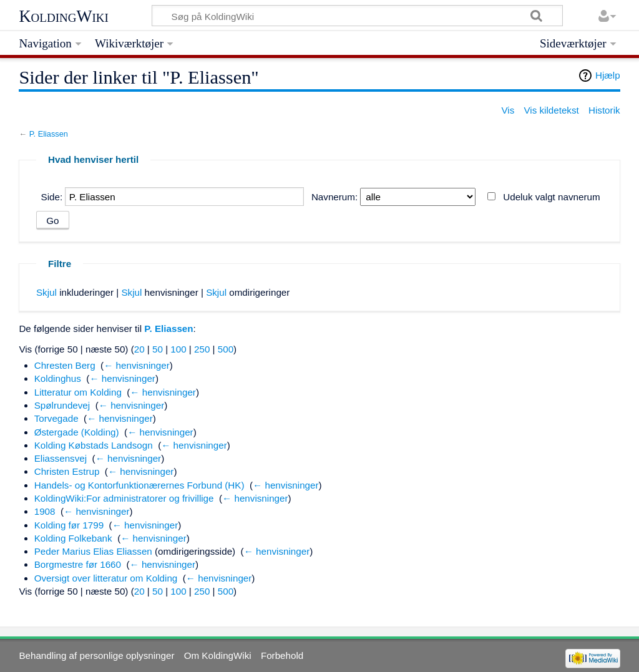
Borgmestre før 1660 (78, 564)
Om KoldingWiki (218, 655)
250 (202, 349)
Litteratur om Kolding (78, 392)
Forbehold (282, 655)
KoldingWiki (64, 16)
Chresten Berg (65, 365)
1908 (45, 511)
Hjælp (608, 75)
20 (139, 349)
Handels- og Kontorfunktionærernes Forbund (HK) (139, 485)
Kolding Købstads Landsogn (94, 445)
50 (158, 349)
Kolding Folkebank (73, 538)
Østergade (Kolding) (77, 432)
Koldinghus (58, 378)
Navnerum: (334, 197)
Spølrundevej (62, 405)
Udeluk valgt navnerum (551, 197)
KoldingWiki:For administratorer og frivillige (124, 498)
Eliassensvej (61, 458)
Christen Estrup (67, 471)
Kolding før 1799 (69, 525)
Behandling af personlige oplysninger (96, 655)
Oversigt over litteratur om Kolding (106, 578)
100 (178, 349)
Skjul (46, 292)
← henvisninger (137, 365)
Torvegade (56, 418)
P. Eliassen (49, 134)
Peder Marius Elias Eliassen (93, 551)
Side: (52, 197)
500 (226, 349)
